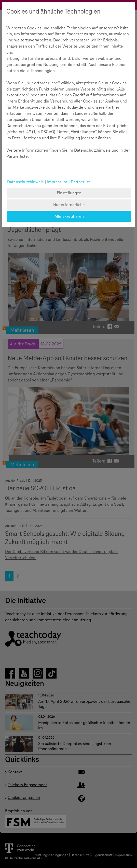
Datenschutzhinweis (25, 182)
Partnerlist (80, 182)
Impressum (57, 182)
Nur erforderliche (69, 205)
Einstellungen (69, 193)
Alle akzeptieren (69, 216)
